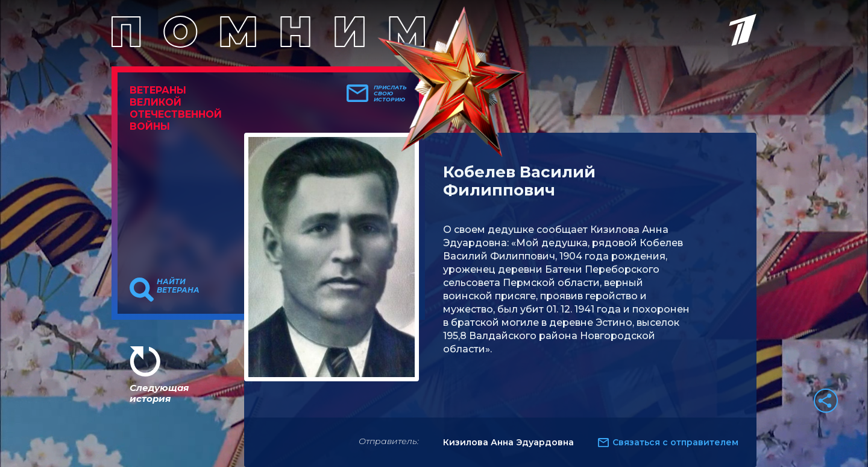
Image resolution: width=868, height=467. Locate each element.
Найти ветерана (178, 286)
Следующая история (159, 393)
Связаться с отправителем (675, 442)
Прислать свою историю (390, 94)
